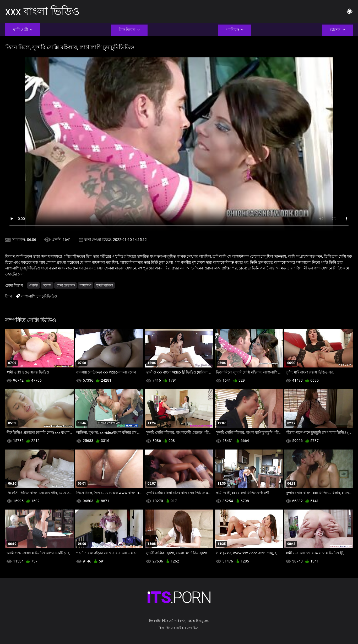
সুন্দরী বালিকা (105, 285)
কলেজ (47, 285)
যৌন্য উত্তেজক (66, 285)
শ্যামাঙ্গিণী (85, 285)
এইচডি (33, 285)
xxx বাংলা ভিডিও (42, 11)
